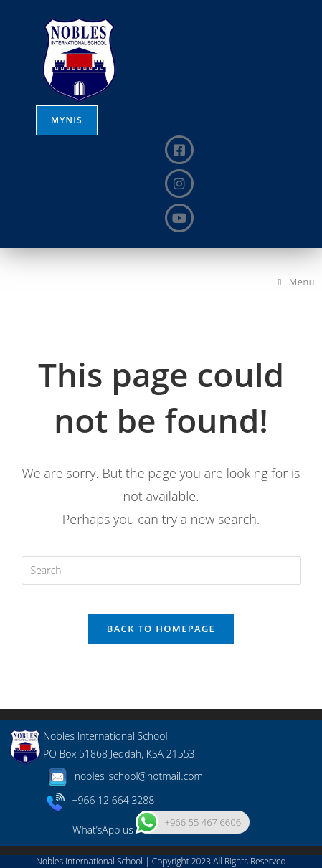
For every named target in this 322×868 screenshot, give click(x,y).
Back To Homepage (161, 629)
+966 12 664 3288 (101, 800)
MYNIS (67, 120)
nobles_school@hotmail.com (123, 776)
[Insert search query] (161, 571)
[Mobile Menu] (297, 282)
